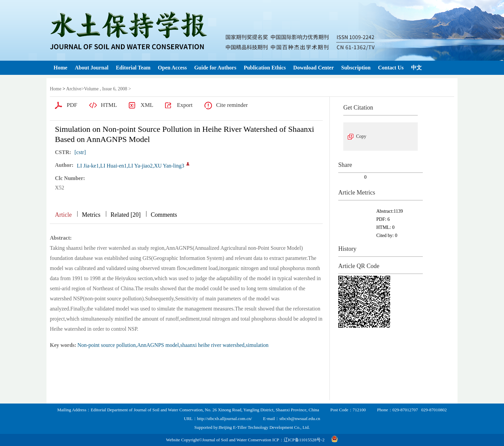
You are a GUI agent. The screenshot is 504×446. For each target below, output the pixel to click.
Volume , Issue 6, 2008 (105, 89)
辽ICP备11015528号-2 (304, 440)
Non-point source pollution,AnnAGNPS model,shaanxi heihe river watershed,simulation (173, 345)
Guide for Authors (215, 68)
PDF (72, 105)
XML (147, 105)
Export (185, 105)
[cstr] (80, 152)
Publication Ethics (265, 68)
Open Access (172, 68)
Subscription (356, 68)
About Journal (92, 68)
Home (60, 68)
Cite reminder (232, 105)
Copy (361, 136)
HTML (109, 105)
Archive (74, 89)
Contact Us (391, 68)
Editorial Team (133, 68)
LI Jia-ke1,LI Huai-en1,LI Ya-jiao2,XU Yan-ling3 (131, 166)
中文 (416, 68)
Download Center (313, 68)
